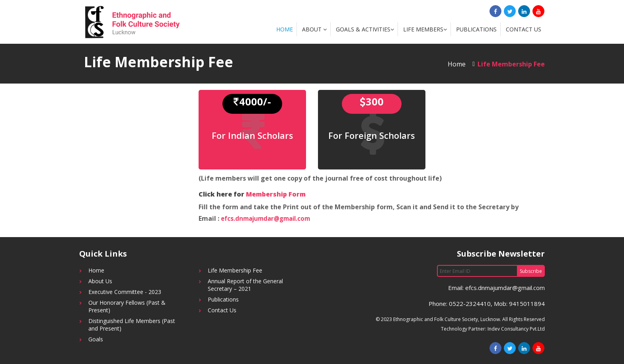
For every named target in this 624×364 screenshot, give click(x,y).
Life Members (425, 29)
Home (285, 29)
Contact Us (524, 29)
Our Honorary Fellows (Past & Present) (127, 306)
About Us (100, 281)
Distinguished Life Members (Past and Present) (132, 325)
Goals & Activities (365, 29)
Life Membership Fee (235, 270)
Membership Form (276, 194)
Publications (476, 29)
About (314, 29)
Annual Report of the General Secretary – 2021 (245, 285)
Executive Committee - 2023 (125, 292)
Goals (96, 339)
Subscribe (531, 271)
